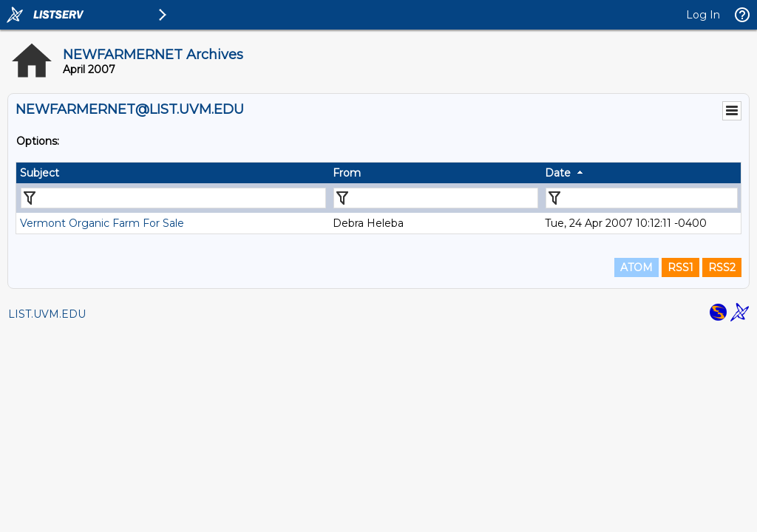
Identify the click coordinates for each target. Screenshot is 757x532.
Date (558, 173)
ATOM (637, 267)
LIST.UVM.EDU (47, 314)
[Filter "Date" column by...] (642, 198)
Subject (40, 173)
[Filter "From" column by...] (436, 198)
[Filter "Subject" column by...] (173, 198)
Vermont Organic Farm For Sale (102, 223)
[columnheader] (173, 173)
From (347, 173)
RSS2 (722, 267)
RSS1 (680, 267)
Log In (703, 15)
